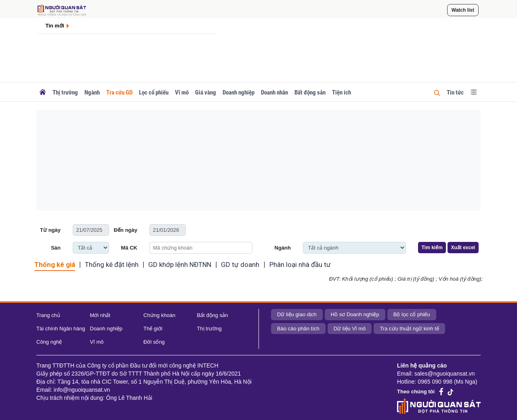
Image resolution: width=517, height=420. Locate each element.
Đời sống (154, 342)
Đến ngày (126, 230)
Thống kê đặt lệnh (112, 265)
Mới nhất (100, 315)
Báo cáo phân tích (298, 329)
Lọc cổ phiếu (154, 92)
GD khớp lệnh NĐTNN (180, 265)
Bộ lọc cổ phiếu (412, 314)
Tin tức (455, 92)
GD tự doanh (240, 265)
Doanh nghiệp (239, 92)
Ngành (92, 92)
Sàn (56, 248)
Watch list (463, 10)
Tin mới (55, 26)
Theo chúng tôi (416, 392)
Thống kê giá (55, 265)
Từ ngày (50, 230)
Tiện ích (342, 92)
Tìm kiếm (432, 248)
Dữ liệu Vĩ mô (350, 329)
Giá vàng (206, 92)
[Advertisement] (258, 160)
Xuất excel (463, 248)
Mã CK (129, 248)
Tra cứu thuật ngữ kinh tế (409, 329)
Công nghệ (49, 342)
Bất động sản (310, 92)
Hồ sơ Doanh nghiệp (355, 314)
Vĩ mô (182, 92)
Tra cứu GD (119, 92)
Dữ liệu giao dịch (297, 314)
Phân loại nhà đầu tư (300, 265)
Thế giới (153, 329)
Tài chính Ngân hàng (61, 329)
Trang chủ (48, 315)
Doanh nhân (274, 92)
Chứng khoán (159, 315)
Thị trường (65, 92)
